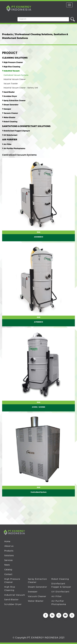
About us (9, 546)
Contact (8, 574)
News (7, 565)
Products (9, 551)
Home (7, 542)
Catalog (8, 570)
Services (8, 560)
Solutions (9, 556)
